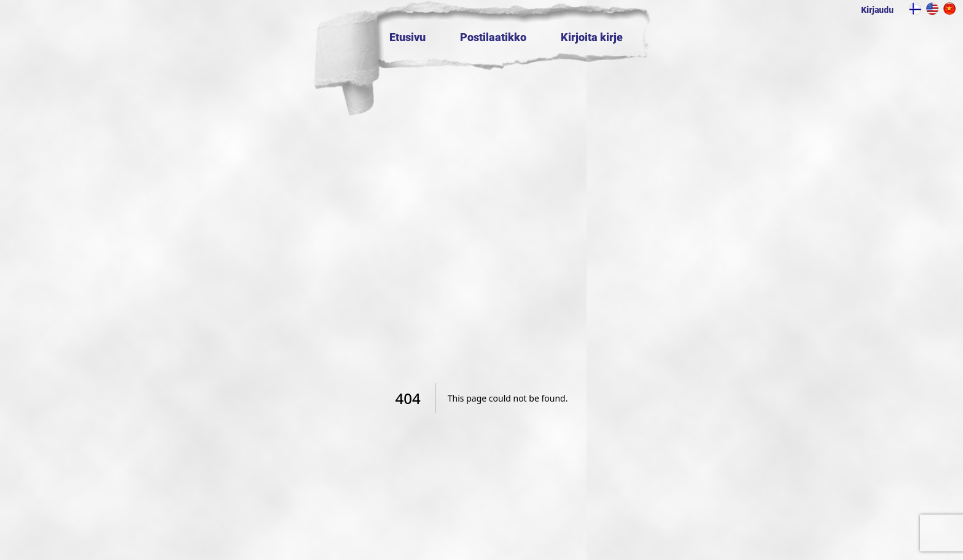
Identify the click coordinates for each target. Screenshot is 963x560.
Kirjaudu (877, 10)
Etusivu (407, 37)
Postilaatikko (493, 37)
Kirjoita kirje (592, 37)
